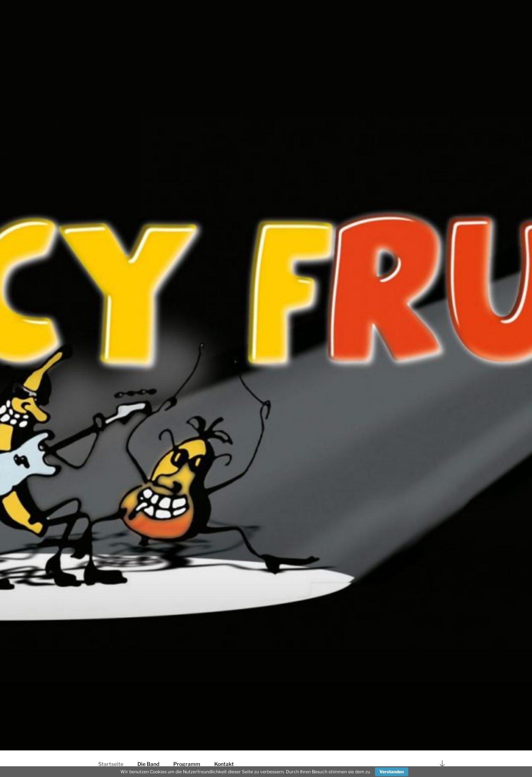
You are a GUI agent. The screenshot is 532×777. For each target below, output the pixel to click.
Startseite (111, 764)
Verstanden (392, 772)
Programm (187, 764)
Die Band (148, 764)
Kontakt (224, 764)
